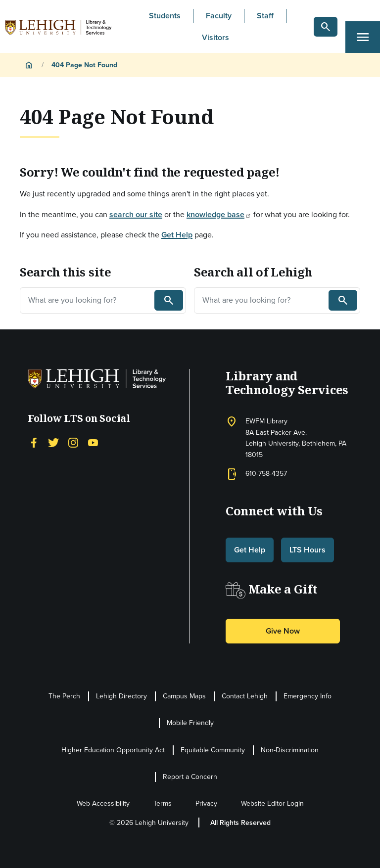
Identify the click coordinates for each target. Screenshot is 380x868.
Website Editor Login (272, 803)
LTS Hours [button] (308, 550)
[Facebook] (34, 442)
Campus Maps (184, 696)
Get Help (177, 235)
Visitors (215, 37)
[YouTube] (93, 442)
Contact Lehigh (245, 696)
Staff (265, 16)
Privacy (206, 803)
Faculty (219, 16)
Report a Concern (190, 777)
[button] (326, 27)
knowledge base (219, 214)
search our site (136, 214)
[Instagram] (73, 442)
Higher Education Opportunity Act (113, 750)
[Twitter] (53, 442)
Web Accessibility (103, 803)
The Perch (64, 696)
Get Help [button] (250, 550)
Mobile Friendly (190, 723)
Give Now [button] (283, 631)
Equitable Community (213, 750)
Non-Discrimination (290, 750)
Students (165, 16)
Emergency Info (308, 696)
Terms (163, 803)
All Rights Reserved (240, 823)
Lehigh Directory (121, 696)
